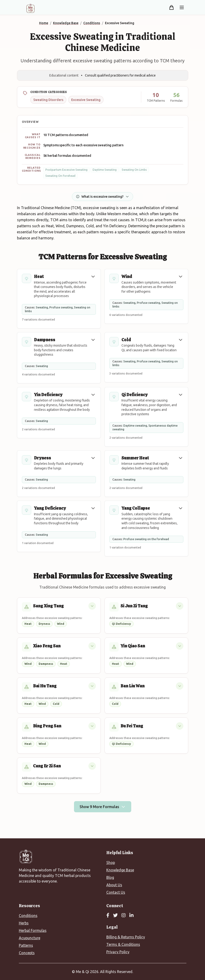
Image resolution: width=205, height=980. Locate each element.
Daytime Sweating (105, 170)
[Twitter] (115, 916)
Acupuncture (30, 938)
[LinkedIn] (131, 916)
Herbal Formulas (33, 930)
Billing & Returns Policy (126, 937)
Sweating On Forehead (60, 176)
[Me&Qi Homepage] (30, 8)
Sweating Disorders (48, 100)
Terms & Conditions (123, 944)
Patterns (26, 945)
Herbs (24, 923)
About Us (114, 885)
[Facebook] (108, 916)
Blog (110, 877)
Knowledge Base (120, 870)
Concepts (27, 953)
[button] (93, 277)
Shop (111, 863)
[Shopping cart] (171, 7)
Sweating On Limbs (134, 170)
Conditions (28, 916)
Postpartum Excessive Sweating (66, 170)
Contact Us (116, 892)
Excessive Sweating (86, 100)
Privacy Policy (118, 952)
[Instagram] (124, 916)
